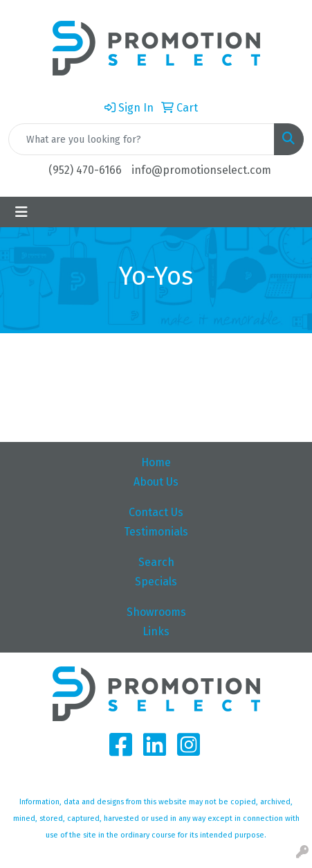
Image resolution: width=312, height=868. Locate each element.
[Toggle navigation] (21, 212)
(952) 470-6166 (85, 170)
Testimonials (156, 532)
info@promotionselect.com (201, 170)
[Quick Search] (141, 139)
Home (156, 462)
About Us (156, 482)
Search (156, 562)
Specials (156, 582)
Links (156, 631)
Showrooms (156, 612)
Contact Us (156, 512)
